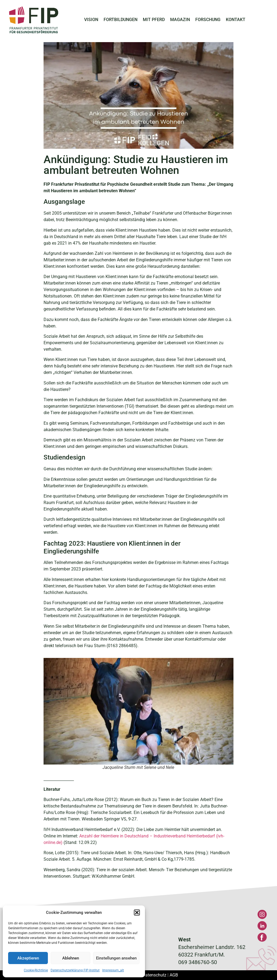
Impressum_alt (113, 970)
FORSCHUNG (208, 20)
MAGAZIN (180, 20)
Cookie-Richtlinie (36, 970)
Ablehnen (71, 958)
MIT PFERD (154, 20)
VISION (91, 20)
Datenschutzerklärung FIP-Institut (75, 970)
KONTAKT (236, 20)
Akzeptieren (28, 958)
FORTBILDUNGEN (121, 20)
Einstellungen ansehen (116, 958)
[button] (137, 913)
